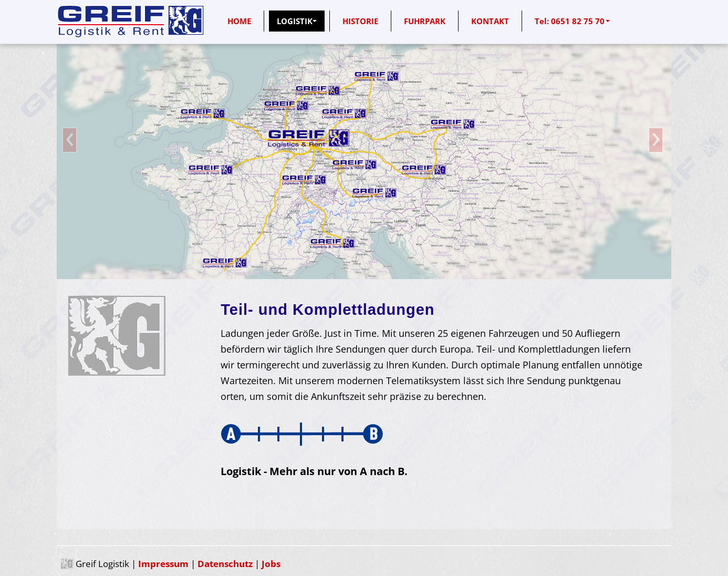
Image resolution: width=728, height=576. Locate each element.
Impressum (163, 564)
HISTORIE (360, 21)
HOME (239, 21)
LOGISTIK (297, 21)
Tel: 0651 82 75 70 (572, 21)
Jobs (271, 564)
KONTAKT (490, 21)
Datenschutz (225, 564)
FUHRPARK (425, 21)
